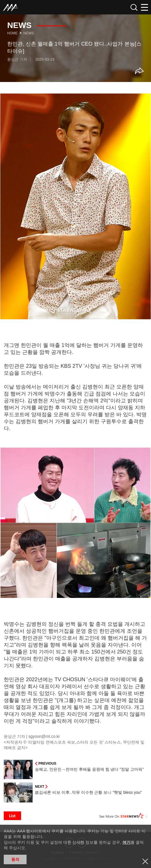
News (29, 33)
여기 (126, 842)
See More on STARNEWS (123, 816)
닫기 (145, 861)
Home (12, 33)
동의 (15, 859)
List (12, 816)
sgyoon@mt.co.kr (44, 736)
